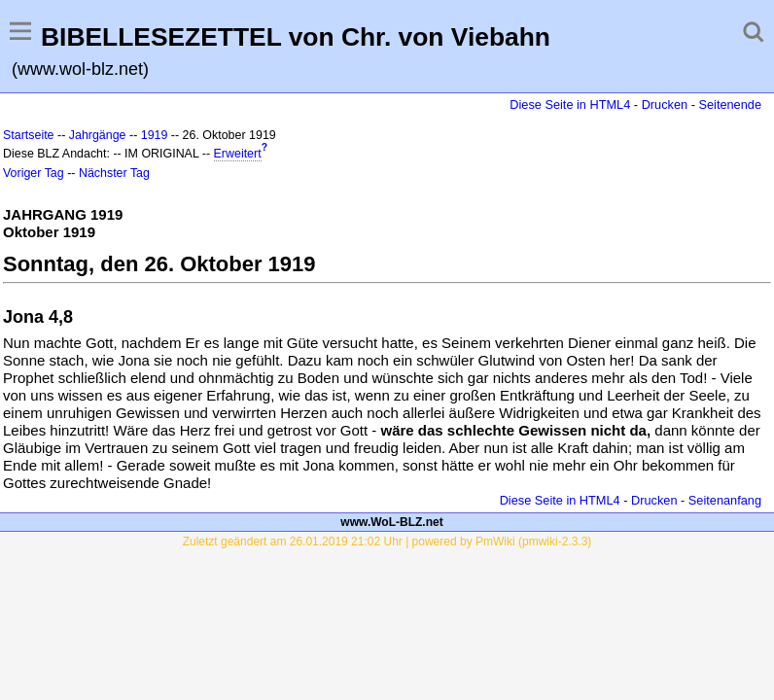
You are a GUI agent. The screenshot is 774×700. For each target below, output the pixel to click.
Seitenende (730, 105)
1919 (155, 135)
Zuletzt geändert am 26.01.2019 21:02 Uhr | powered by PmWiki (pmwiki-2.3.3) (387, 542)
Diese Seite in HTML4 (570, 105)
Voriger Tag (34, 173)
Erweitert (238, 154)
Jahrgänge (98, 135)
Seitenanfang (725, 500)
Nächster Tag (114, 173)
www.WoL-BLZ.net (391, 522)
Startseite (29, 135)
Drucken (665, 105)
